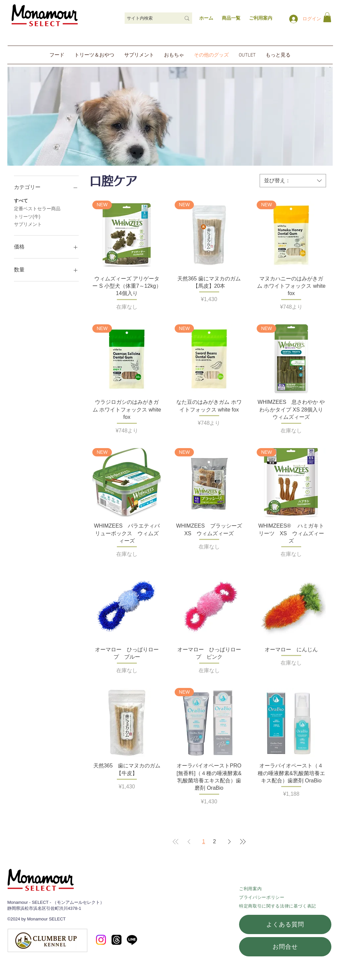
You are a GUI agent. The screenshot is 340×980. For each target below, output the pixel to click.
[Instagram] (101, 940)
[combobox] (293, 181)
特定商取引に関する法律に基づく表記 (278, 906)
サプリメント (28, 224)
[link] (327, 17)
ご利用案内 (250, 889)
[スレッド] (117, 940)
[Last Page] (243, 842)
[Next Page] (229, 842)
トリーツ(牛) (27, 216)
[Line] (132, 940)
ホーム (206, 18)
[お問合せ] (285, 947)
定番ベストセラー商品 (37, 208)
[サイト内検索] (149, 18)
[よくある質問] (285, 924)
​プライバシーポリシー (262, 897)
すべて (21, 200)
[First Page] (176, 842)
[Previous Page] (189, 842)
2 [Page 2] (215, 841)
